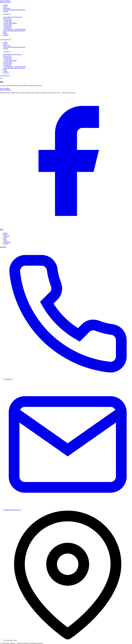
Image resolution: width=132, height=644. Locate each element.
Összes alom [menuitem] (7, 31)
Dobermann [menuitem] (14, 10)
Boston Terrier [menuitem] (21, 10)
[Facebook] (66, 226)
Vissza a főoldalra (5, 88)
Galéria (5, 34)
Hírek (5, 32)
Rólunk (5, 7)
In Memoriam (7, 242)
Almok (6, 11)
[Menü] (11, 39)
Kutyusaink (7, 8)
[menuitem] (68, 20)
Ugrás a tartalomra (5, 1)
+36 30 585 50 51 (5, 39)
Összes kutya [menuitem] (7, 10)
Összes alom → (8, 19)
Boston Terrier (18, 17)
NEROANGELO (6, 90)
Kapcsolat (6, 35)
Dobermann (11, 17)
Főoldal (5, 5)
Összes (5, 17)
